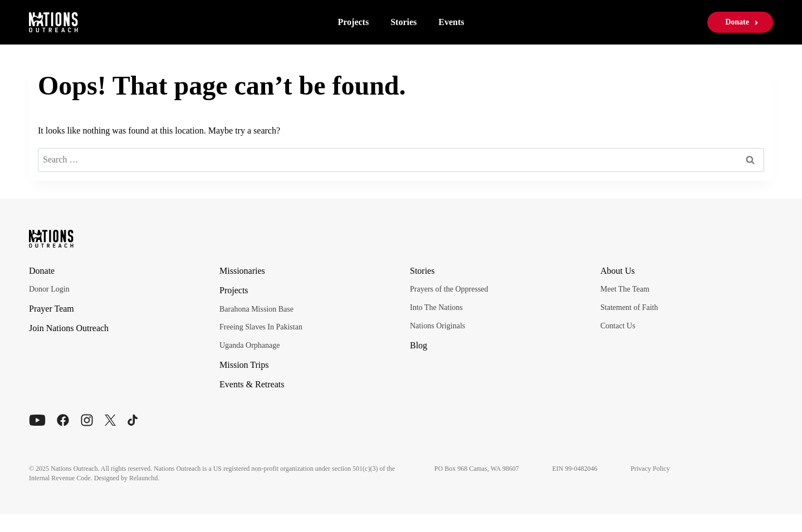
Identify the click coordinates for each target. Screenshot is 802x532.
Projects (353, 22)
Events (451, 22)
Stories (404, 22)
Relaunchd (143, 478)
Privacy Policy (657, 469)
